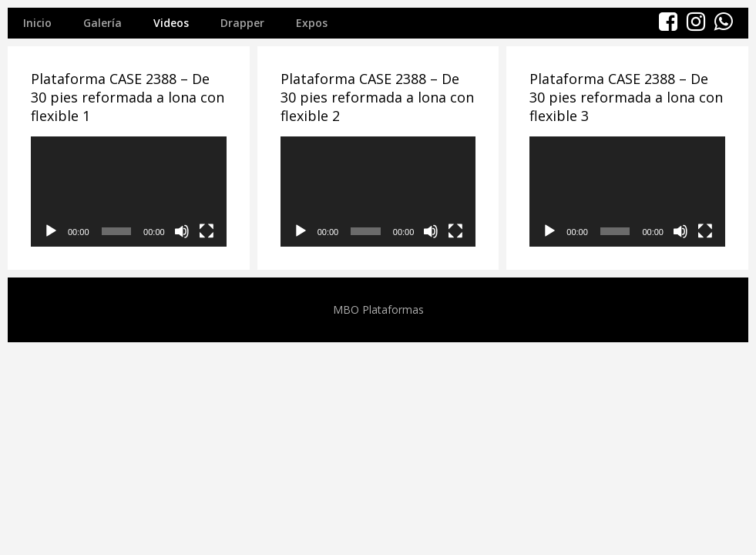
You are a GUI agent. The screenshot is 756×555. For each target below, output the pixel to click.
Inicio (37, 23)
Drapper (242, 23)
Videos (171, 23)
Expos (312, 23)
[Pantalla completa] (207, 231)
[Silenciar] (182, 231)
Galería (102, 23)
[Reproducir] (51, 231)
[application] (129, 192)
